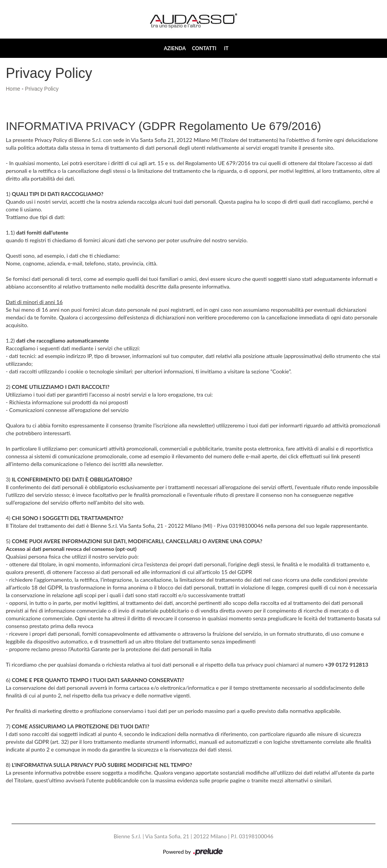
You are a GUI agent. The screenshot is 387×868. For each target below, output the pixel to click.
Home (13, 89)
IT (226, 48)
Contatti (204, 48)
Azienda (175, 48)
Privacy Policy (42, 89)
